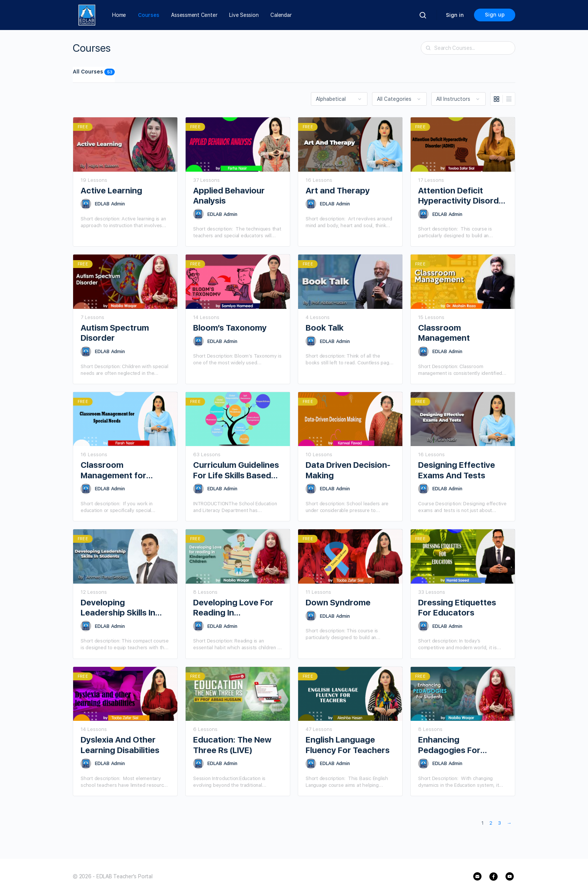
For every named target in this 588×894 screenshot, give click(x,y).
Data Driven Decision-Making (348, 470)
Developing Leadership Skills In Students (118, 608)
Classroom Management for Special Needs (113, 470)
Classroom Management (444, 333)
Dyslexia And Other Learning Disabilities (120, 745)
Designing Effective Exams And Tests (457, 470)
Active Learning (111, 190)
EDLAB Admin (110, 204)
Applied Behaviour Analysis (229, 195)
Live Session (244, 15)
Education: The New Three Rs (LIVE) (232, 745)
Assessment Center (194, 15)
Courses (148, 15)
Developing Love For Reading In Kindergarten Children (237, 608)
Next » (509, 824)
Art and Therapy (338, 190)
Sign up (495, 15)
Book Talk (325, 328)
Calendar (281, 15)
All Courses (94, 72)
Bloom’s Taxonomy (230, 328)
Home (119, 15)
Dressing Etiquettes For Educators (457, 607)
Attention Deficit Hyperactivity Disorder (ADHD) (463, 196)
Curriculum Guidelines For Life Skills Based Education (236, 470)
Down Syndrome (338, 602)
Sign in (455, 15)
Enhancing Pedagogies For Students (449, 745)
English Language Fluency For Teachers (348, 745)
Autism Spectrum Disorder (115, 333)
